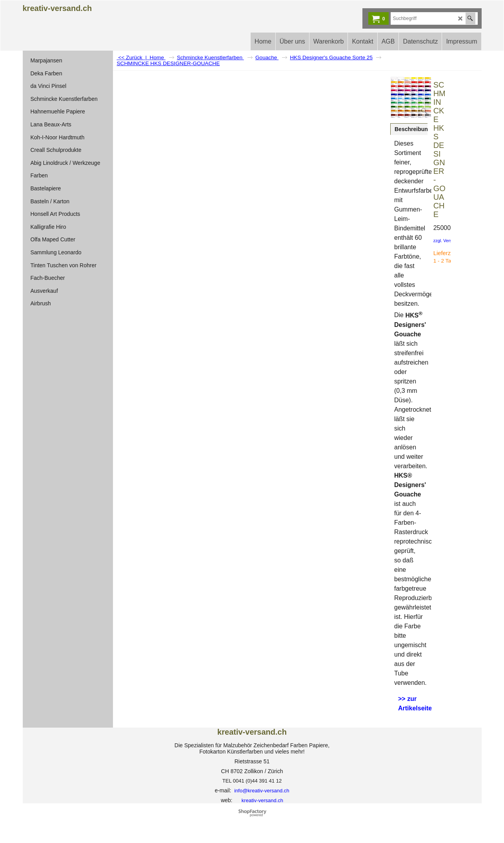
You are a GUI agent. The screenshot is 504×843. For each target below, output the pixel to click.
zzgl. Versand (446, 241)
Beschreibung (413, 129)
